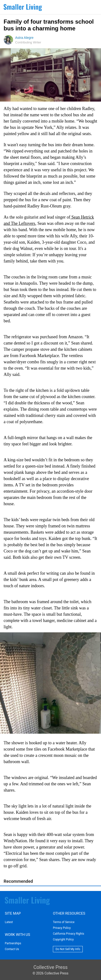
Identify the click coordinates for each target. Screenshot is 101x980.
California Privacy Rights (69, 934)
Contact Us (12, 949)
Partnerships (13, 943)
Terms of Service (64, 922)
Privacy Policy (62, 928)
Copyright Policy (63, 939)
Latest (9, 922)
